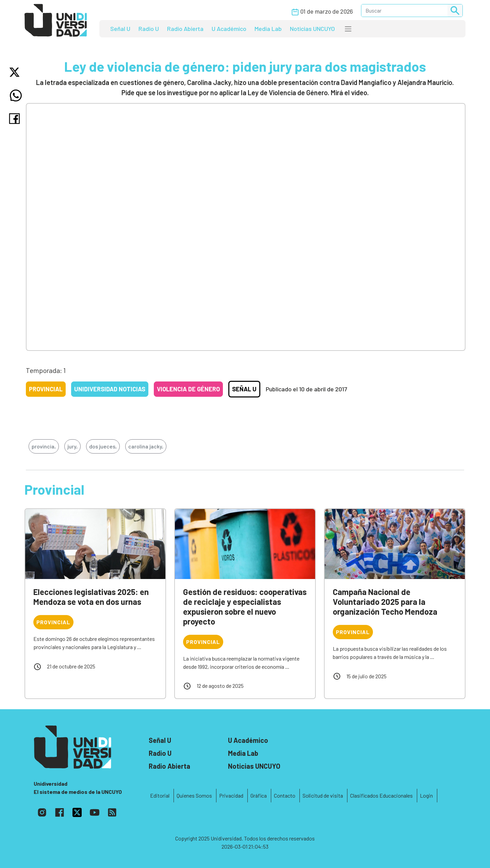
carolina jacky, (146, 446)
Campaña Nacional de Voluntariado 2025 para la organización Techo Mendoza (385, 602)
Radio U (149, 29)
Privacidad (231, 795)
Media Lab (268, 29)
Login (426, 795)
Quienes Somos (194, 795)
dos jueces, (103, 446)
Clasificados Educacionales (381, 795)
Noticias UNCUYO (312, 29)
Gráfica (259, 795)
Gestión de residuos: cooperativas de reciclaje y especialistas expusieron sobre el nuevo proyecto (245, 606)
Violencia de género (188, 389)
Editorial (160, 795)
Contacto (285, 795)
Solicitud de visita (323, 795)
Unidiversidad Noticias (110, 389)
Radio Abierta (185, 29)
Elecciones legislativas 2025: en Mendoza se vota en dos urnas (91, 597)
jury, (72, 446)
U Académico (229, 29)
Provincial (46, 389)
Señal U (120, 29)
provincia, (44, 446)
